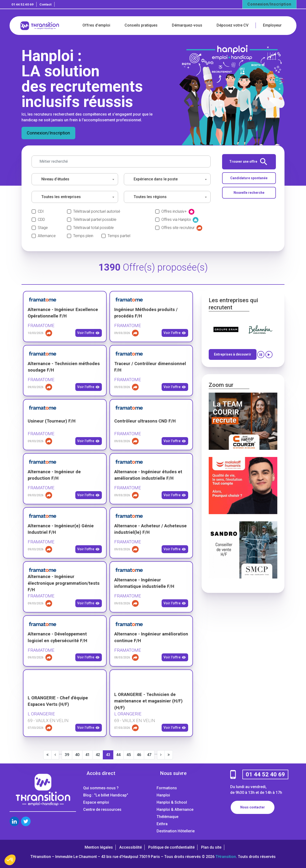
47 (149, 755)
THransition (226, 857)
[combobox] (75, 179)
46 (139, 755)
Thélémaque (167, 817)
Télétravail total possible (93, 228)
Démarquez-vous (187, 25)
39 (67, 755)
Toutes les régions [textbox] (150, 197)
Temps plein (83, 236)
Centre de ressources (102, 810)
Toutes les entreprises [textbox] (61, 197)
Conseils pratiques (141, 25)
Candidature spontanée (249, 178)
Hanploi (163, 795)
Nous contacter (253, 807)
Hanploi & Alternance (175, 810)
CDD (41, 220)
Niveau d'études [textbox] (55, 179)
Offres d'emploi (96, 25)
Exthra (162, 824)
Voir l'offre (88, 333)
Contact (45, 4)
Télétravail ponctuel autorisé (97, 211)
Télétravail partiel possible (95, 220)
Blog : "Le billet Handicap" (106, 795)
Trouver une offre (248, 162)
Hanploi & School (172, 802)
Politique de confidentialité (171, 847)
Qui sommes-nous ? (101, 788)
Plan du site (211, 847)
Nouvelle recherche (249, 193)
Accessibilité (131, 847)
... (60, 753)
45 (129, 755)
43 (108, 755)
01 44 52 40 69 (22, 4)
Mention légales (99, 847)
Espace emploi (96, 802)
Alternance (47, 236)
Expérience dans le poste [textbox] (156, 179)
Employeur (272, 25)
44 (118, 755)
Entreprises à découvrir (233, 354)
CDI (41, 211)
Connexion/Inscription (269, 4)
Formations (167, 788)
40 (77, 755)
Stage (43, 228)
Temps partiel (119, 236)
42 (98, 755)
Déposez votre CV (232, 25)
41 (87, 755)
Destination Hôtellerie (176, 831)
